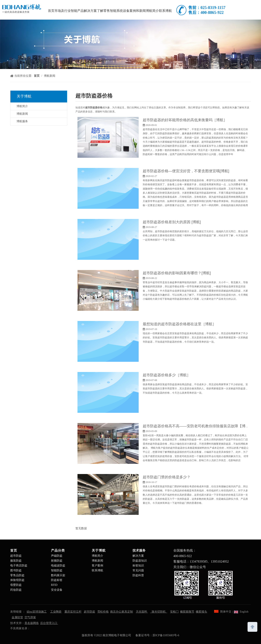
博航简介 (22, 106)
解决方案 (138, 556)
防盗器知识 (140, 561)
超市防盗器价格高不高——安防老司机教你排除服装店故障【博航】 (198, 426)
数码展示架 (58, 575)
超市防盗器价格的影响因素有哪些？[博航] (177, 273)
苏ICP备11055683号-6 (166, 635)
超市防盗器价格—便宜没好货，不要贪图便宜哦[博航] (186, 171)
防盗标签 (57, 580)
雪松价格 (103, 612)
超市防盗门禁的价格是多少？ (167, 477)
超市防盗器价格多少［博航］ (167, 375)
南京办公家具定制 (122, 612)
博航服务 (22, 121)
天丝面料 (142, 612)
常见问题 (138, 570)
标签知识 (138, 566)
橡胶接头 (201, 612)
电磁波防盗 (58, 566)
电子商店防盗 (19, 566)
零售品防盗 (17, 575)
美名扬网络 (32, 623)
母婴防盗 (16, 585)
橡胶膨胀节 (187, 612)
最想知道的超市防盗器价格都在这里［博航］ (179, 324)
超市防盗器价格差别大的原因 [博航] (172, 222)
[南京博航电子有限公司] (130, 44)
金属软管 (17, 617)
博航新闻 (22, 114)
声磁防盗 (57, 556)
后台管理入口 (49, 623)
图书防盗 (16, 570)
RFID (54, 585)
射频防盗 (57, 561)
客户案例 (97, 566)
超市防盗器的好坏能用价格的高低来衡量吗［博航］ (185, 120)
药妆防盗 (16, 590)
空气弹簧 (30, 617)
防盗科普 (138, 575)
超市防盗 (16, 556)
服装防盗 (16, 561)
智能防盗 (57, 570)
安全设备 (57, 590)
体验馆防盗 (17, 580)
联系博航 (97, 570)
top (252, 626)
